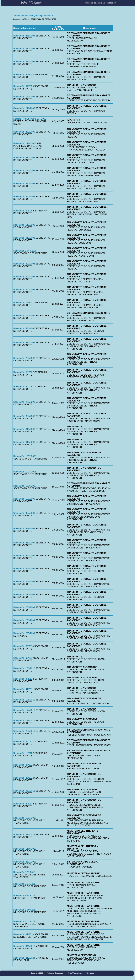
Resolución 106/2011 (24, 700)
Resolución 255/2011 (24, 731)
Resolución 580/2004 (24, 49)
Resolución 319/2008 (24, 442)
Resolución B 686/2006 (25, 251)
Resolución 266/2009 (24, 607)
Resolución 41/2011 (24, 689)
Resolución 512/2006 (24, 225)
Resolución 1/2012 (23, 753)
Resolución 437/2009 (24, 513)
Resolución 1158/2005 (25, 143)
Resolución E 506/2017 (25, 910)
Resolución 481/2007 (24, 328)
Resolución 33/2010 (24, 646)
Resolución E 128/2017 (25, 921)
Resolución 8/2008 (23, 372)
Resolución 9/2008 (23, 387)
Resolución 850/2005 (24, 184)
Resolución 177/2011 (24, 710)
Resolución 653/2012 (24, 791)
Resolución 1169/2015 (25, 849)
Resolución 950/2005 (24, 196)
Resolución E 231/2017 (25, 884)
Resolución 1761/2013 (25, 818)
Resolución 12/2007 (24, 303)
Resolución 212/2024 (24, 958)
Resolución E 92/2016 (24, 872)
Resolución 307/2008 (24, 416)
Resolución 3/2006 (23, 211)
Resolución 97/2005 (24, 86)
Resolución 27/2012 (24, 765)
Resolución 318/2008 (24, 429)
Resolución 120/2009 (24, 499)
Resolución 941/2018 (24, 946)
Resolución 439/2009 (24, 528)
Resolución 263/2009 (24, 543)
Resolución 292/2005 (24, 108)
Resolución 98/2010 (24, 658)
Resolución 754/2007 (24, 358)
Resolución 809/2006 (24, 264)
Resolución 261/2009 (24, 620)
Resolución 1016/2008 (25, 486)
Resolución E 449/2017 (25, 896)
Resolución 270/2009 (24, 594)
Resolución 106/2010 (24, 668)
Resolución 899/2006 (24, 277)
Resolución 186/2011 (24, 721)
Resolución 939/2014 (24, 835)
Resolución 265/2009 (24, 633)
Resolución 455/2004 (24, 36)
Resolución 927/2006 (24, 290)
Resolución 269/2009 (24, 569)
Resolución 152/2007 (24, 316)
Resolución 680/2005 (24, 158)
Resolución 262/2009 (24, 556)
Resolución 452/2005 (24, 132)
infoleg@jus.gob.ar (74, 973)
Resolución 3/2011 (23, 741)
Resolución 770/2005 (24, 171)
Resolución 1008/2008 (25, 472)
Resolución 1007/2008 (25, 456)
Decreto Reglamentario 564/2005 (30, 119)
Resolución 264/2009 (24, 582)
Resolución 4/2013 (23, 804)
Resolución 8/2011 (23, 679)
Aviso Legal (90, 973)
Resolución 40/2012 (24, 778)
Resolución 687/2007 (24, 343)
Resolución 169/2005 (24, 97)
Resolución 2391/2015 (25, 862)
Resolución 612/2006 (24, 238)
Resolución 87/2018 (24, 934)
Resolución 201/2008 (24, 402)
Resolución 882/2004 (24, 62)
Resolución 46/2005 (24, 75)
